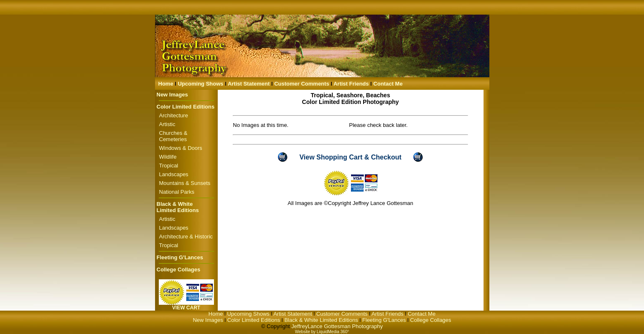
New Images (172, 95)
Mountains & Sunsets (185, 183)
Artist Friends (351, 84)
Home (166, 84)
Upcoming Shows (200, 84)
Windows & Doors (181, 148)
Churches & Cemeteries (173, 136)
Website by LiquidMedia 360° (322, 332)
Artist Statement (249, 84)
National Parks (177, 192)
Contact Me (388, 84)
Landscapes (174, 174)
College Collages (179, 269)
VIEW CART (186, 308)
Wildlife (168, 157)
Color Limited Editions (186, 107)
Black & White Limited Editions (178, 207)
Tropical (169, 166)
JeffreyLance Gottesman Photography (337, 326)
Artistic (167, 124)
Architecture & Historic (186, 237)
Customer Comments (302, 84)
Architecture (174, 115)
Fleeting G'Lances (180, 257)
